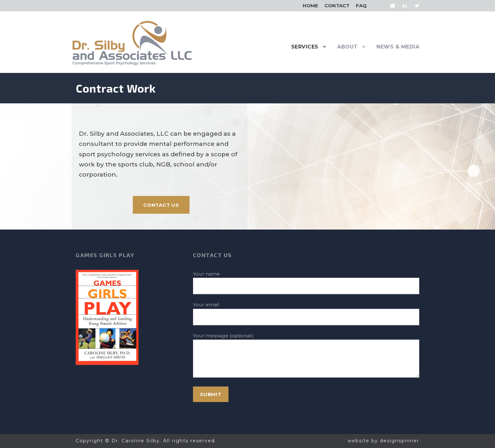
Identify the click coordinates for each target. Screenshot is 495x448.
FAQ (361, 6)
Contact (337, 6)
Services (305, 47)
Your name (306, 283)
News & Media (398, 47)
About (347, 47)
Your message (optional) (306, 356)
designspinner (400, 441)
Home (310, 6)
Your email (306, 313)
